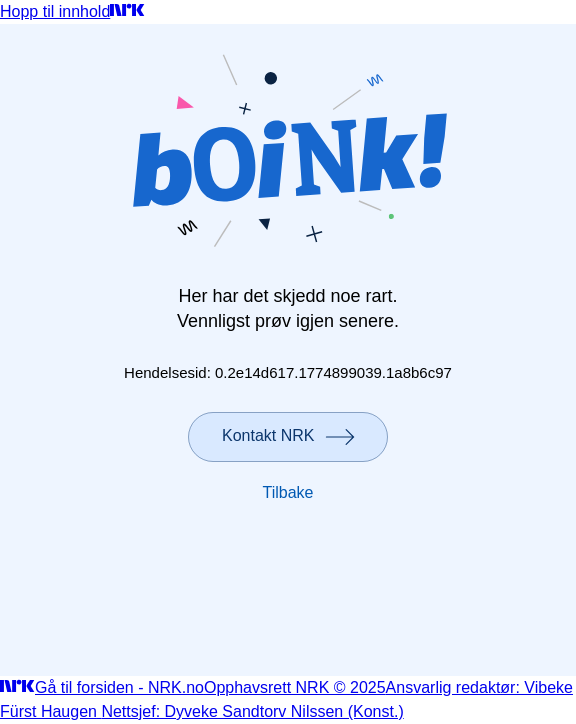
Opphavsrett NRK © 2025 (295, 687)
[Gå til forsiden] (127, 11)
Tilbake (288, 492)
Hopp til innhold (55, 11)
